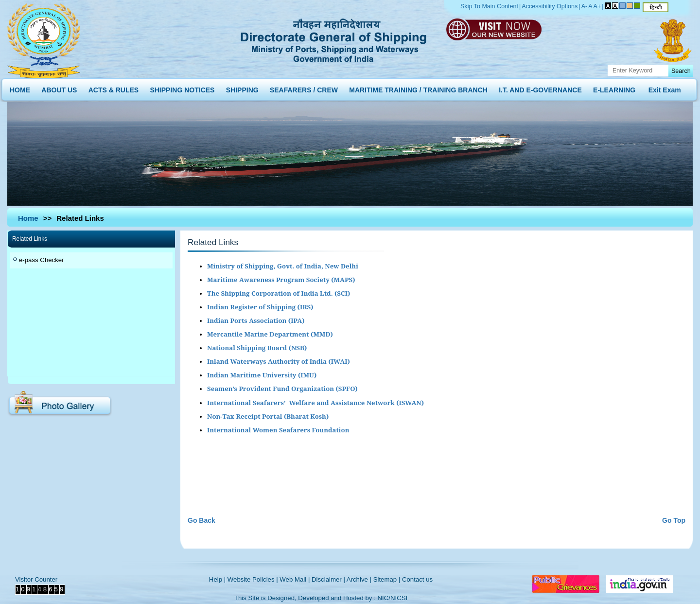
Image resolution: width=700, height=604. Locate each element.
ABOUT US (59, 88)
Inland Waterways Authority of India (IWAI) (279, 361)
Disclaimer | (328, 579)
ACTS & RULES (114, 88)
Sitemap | (387, 579)
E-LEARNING (614, 88)
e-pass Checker (42, 260)
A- (585, 6)
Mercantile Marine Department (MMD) (270, 334)
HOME (20, 88)
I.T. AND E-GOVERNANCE (540, 88)
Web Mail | (295, 579)
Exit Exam (665, 88)
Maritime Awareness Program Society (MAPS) (281, 280)
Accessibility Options (550, 6)
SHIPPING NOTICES (182, 88)
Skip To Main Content (489, 6)
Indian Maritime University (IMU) (262, 375)
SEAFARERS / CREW (304, 88)
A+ (597, 6)
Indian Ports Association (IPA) (256, 320)
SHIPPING (242, 88)
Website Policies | (253, 579)
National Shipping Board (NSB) (257, 348)
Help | (217, 579)
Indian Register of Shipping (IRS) (260, 307)
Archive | (359, 579)
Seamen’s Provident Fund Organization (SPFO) (282, 389)
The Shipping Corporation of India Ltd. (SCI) (279, 293)
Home (28, 218)
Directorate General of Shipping (334, 39)
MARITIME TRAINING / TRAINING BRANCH (418, 88)
